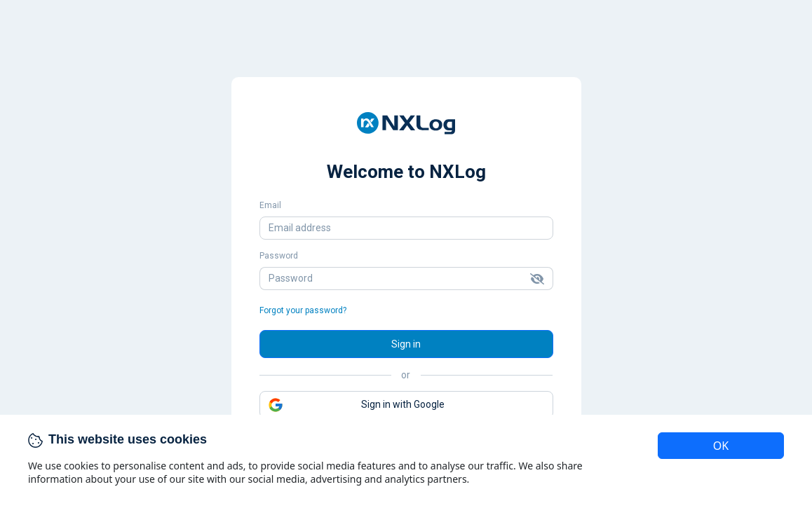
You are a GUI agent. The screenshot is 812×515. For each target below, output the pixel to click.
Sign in (406, 344)
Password (279, 256)
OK (721, 446)
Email (270, 205)
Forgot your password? (303, 310)
